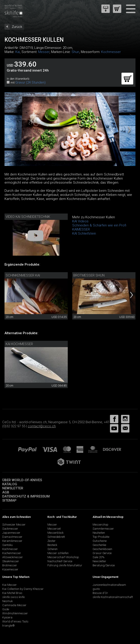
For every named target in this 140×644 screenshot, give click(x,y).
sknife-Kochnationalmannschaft (113, 597)
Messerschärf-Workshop (63, 557)
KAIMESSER (81, 229)
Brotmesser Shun (89, 275)
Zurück (17, 27)
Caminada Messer (14, 605)
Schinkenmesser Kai (23, 275)
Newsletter (13, 488)
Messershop (100, 525)
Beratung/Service (104, 565)
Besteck (52, 545)
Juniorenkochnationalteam (109, 585)
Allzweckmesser (13, 557)
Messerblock (55, 533)
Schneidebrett (56, 537)
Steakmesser (11, 561)
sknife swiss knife (13, 597)
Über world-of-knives (22, 480)
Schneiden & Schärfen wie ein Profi (99, 225)
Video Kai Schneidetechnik (28, 217)
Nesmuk (7, 601)
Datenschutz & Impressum (26, 496)
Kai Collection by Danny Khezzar (23, 589)
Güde (6, 609)
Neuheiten (99, 533)
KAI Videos (80, 221)
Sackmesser (10, 529)
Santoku (7, 545)
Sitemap (9, 500)
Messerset (54, 529)
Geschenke (99, 545)
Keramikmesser (12, 541)
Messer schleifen (58, 553)
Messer (44, 52)
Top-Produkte (101, 537)
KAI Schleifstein (84, 233)
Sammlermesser (103, 529)
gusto (96, 589)
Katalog (10, 484)
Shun (75, 52)
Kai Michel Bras (12, 593)
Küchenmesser (12, 553)
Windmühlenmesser (15, 613)
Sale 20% (99, 557)
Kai (18, 52)
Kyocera (7, 617)
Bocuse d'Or (100, 593)
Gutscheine (100, 541)
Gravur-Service (102, 553)
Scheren (52, 549)
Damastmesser (12, 537)
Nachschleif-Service (60, 561)
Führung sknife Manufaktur (65, 565)
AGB (6, 492)
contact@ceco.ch (42, 426)
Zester (51, 541)
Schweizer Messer (14, 525)
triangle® (8, 626)
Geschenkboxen (102, 549)
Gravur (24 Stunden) (30, 82)
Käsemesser (10, 569)
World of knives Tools (15, 621)
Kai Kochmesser (19, 344)
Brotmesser (10, 565)
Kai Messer (9, 585)
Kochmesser (111, 52)
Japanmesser (11, 533)
